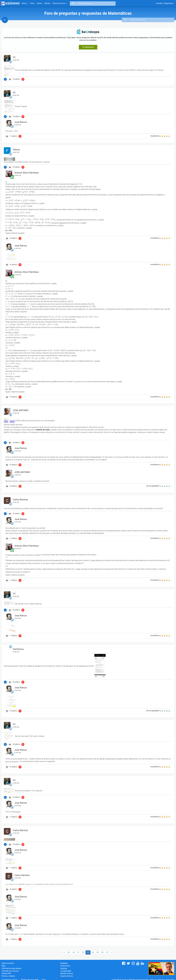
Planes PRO (6, 973)
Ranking (64, 968)
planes (39, 3)
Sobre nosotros (8, 963)
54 (93, 952)
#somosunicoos (60, 3)
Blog (3, 966)
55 (98, 952)
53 (88, 952)
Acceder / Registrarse (165, 3)
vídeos (25, 3)
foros (32, 3)
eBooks (47, 3)
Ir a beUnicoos (88, 47)
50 (74, 952)
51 (78, 952)
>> (112, 952)
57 (107, 952)
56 (102, 952)
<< (64, 952)
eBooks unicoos (67, 973)
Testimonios (65, 966)
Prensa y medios (8, 976)
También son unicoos (10, 971)
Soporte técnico (67, 976)
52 (83, 952)
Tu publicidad (66, 971)
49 (69, 952)
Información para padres (11, 968)
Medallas (64, 963)
